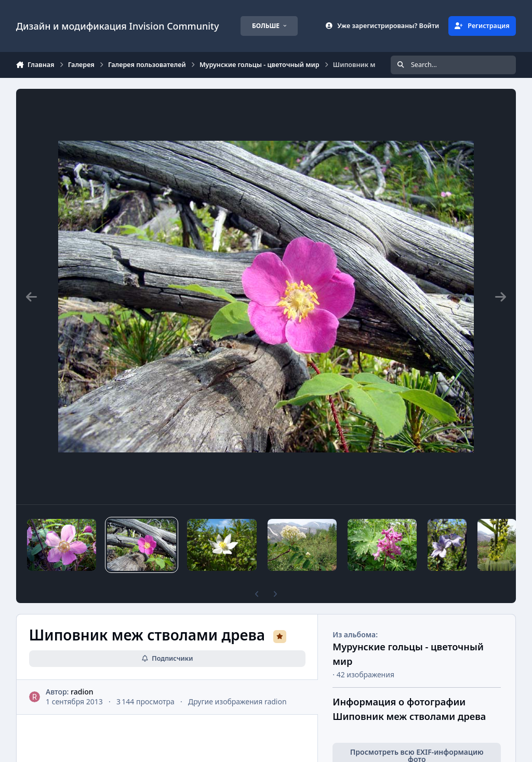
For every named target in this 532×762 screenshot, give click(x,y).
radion (82, 692)
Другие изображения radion (237, 701)
